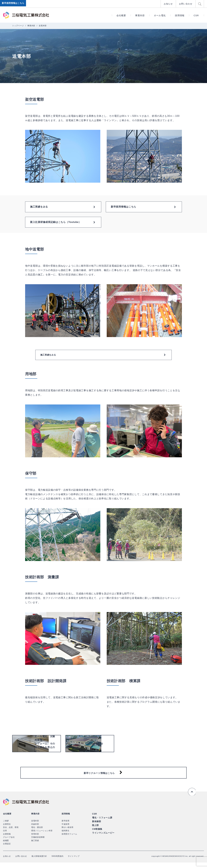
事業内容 (140, 15)
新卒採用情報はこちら (14, 4)
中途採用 (66, 830)
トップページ (18, 26)
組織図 (6, 846)
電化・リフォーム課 (101, 823)
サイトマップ (82, 861)
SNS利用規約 (64, 861)
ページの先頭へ (191, 797)
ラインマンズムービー (103, 837)
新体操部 (96, 826)
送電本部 (35, 826)
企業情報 (7, 839)
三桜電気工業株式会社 (27, 15)
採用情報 (180, 15)
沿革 (5, 836)
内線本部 (35, 830)
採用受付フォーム (69, 839)
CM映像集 (97, 833)
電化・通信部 (37, 833)
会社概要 (121, 15)
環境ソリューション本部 (42, 836)
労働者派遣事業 (38, 843)
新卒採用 (66, 826)
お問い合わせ (186, 4)
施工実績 (35, 846)
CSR (196, 15)
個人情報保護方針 (44, 861)
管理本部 (35, 839)
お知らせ (169, 4)
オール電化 (160, 15)
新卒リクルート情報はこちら (99, 777)
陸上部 (95, 830)
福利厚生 (66, 836)
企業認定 (7, 849)
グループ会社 (9, 843)
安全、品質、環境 (11, 833)
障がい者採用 (67, 833)
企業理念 (7, 830)
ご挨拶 (6, 826)
